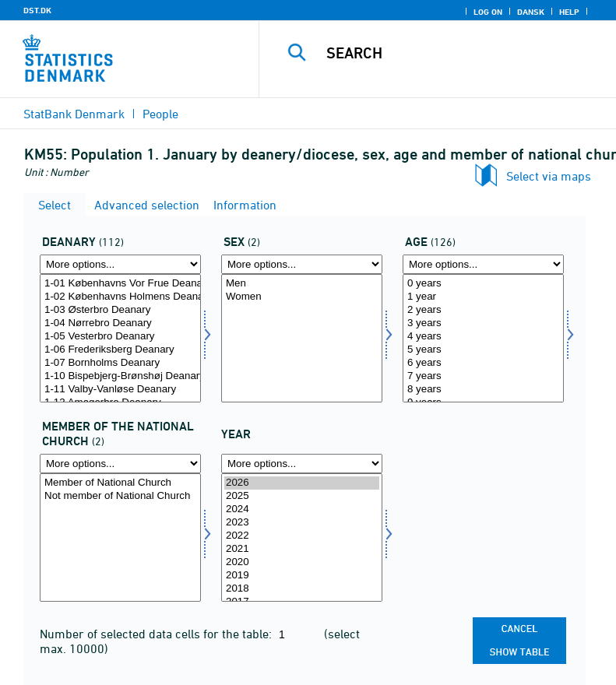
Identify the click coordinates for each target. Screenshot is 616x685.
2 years (483, 310)
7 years (483, 376)
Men (302, 284)
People (160, 114)
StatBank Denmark (74, 114)
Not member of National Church (120, 496)
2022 (302, 536)
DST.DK (37, 10)
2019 (302, 576)
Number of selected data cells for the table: (157, 634)
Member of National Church (120, 483)
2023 (302, 523)
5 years (483, 350)
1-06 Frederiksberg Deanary (120, 350)
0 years (483, 284)
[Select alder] (483, 338)
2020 (302, 562)
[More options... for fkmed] (120, 464)
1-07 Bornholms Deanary (120, 363)
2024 (302, 509)
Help (569, 12)
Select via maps (549, 176)
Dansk (531, 12)
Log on (488, 12)
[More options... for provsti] (120, 264)
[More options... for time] (302, 464)
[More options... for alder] (483, 264)
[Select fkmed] (120, 537)
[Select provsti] (120, 338)
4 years (483, 337)
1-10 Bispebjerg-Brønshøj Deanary (120, 376)
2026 (302, 483)
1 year (483, 297)
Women (302, 297)
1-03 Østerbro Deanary (120, 310)
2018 (302, 589)
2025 (302, 496)
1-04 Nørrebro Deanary (120, 323)
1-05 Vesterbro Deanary (120, 337)
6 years (483, 363)
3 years (483, 323)
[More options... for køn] (302, 264)
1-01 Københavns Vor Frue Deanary (120, 284)
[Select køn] (302, 338)
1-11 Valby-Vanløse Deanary (120, 390)
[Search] (461, 53)
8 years (483, 390)
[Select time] (302, 537)
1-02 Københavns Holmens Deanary (120, 297)
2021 (302, 549)
